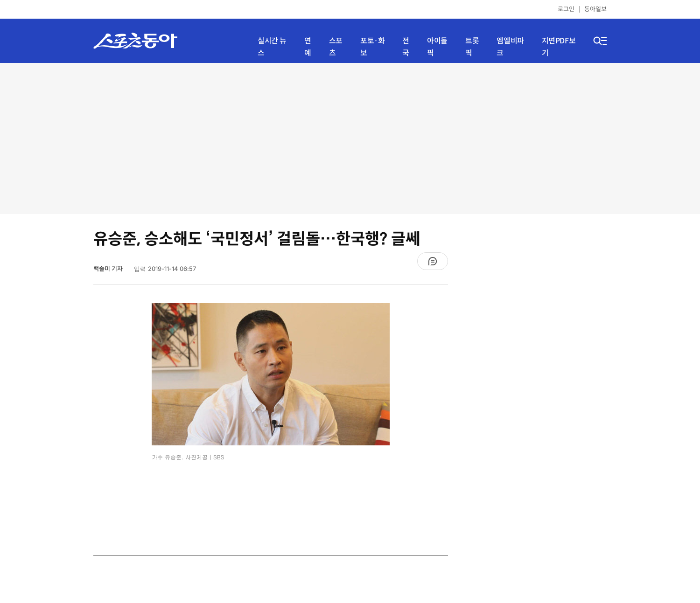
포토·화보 (372, 47)
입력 (165, 269)
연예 (308, 47)
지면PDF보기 (559, 47)
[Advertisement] (350, 138)
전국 (406, 47)
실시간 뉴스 (272, 47)
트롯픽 (472, 47)
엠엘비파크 (510, 47)
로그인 (566, 9)
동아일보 (595, 9)
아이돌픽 (437, 47)
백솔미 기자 (109, 269)
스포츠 (336, 47)
